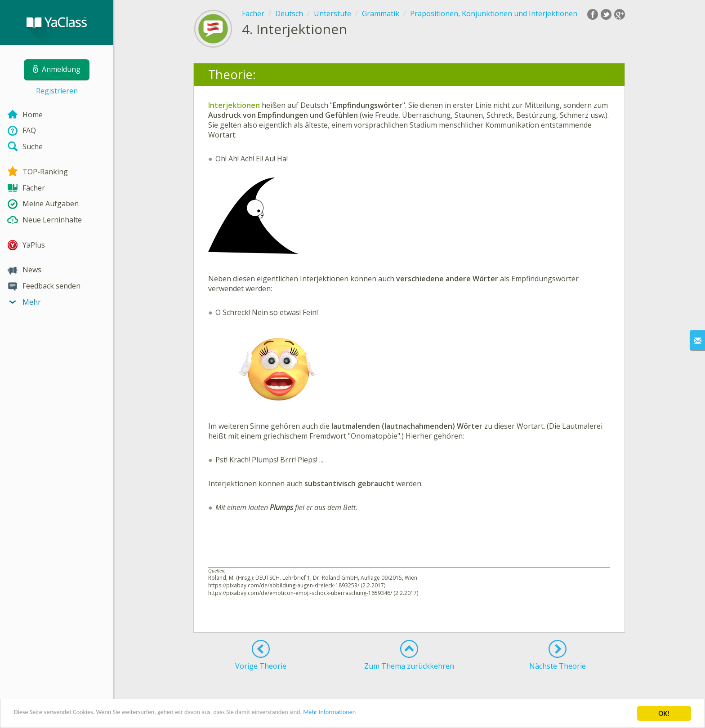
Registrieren (57, 91)
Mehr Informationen (394, 714)
